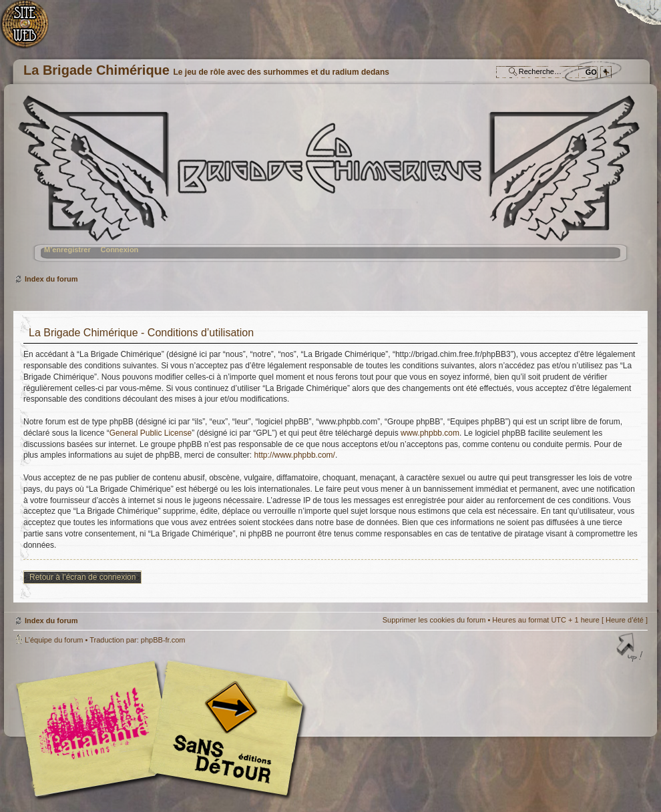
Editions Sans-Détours (224, 730)
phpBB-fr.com (163, 640)
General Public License (151, 433)
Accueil (32, 30)
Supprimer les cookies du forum (434, 620)
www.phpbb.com (430, 433)
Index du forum (329, 184)
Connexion (119, 250)
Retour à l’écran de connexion (82, 577)
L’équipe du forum (54, 640)
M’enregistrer (67, 250)
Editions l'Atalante (164, 729)
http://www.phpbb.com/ (295, 455)
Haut (631, 649)
